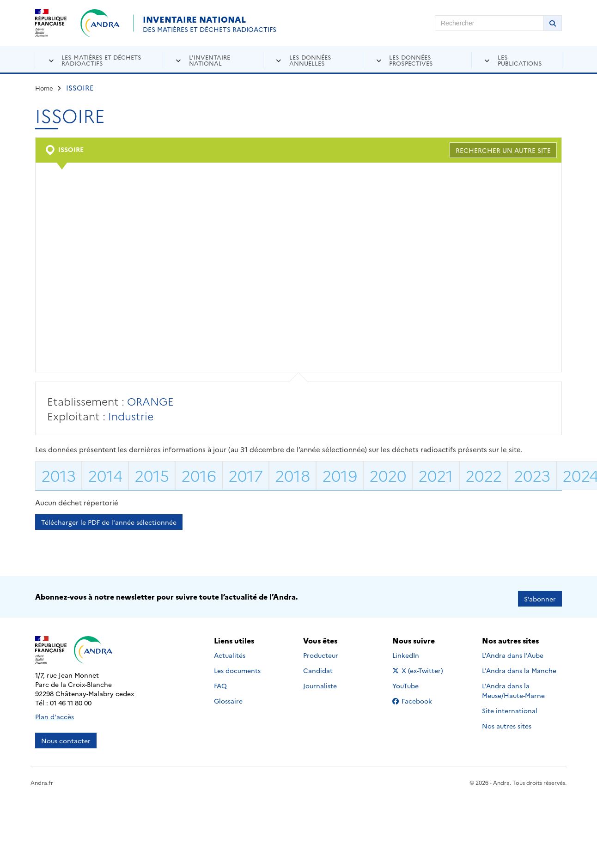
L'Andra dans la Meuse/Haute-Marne (513, 687)
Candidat (318, 667)
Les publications (520, 60)
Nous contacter (66, 737)
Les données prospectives (411, 60)
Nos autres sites (507, 722)
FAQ (220, 682)
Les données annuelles (310, 60)
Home (44, 88)
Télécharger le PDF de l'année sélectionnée (109, 522)
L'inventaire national (210, 60)
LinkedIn (416, 651)
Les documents (237, 667)
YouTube (416, 682)
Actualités (230, 651)
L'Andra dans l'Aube (513, 651)
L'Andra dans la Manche (519, 667)
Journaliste (320, 682)
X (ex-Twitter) (419, 667)
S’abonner (540, 595)
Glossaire (228, 697)
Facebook (419, 697)
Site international (510, 707)
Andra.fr (42, 779)
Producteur (321, 651)
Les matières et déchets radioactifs (101, 60)
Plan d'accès (55, 713)
